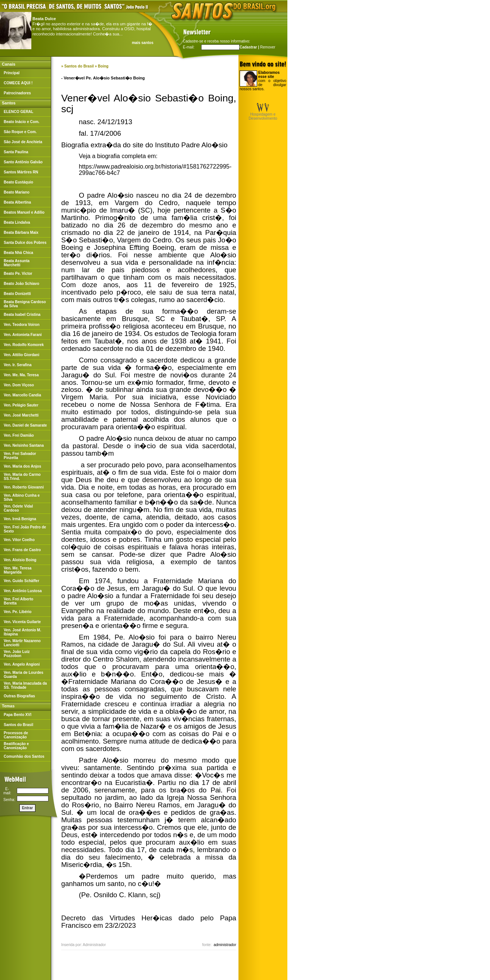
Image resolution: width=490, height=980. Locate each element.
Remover (268, 47)
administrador (225, 945)
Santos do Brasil (79, 66)
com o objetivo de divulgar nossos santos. (263, 81)
